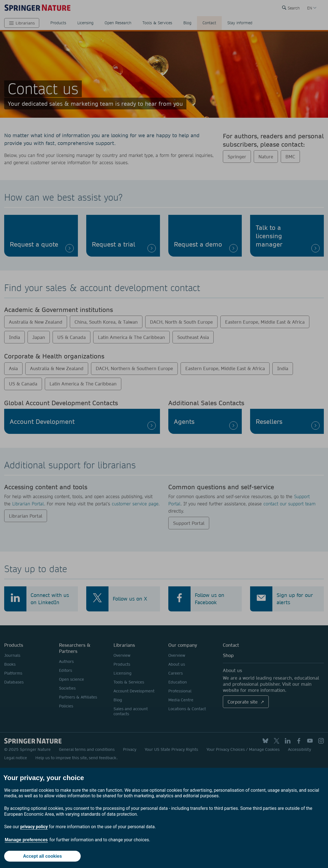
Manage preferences (26, 840)
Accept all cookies (43, 856)
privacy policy (34, 827)
